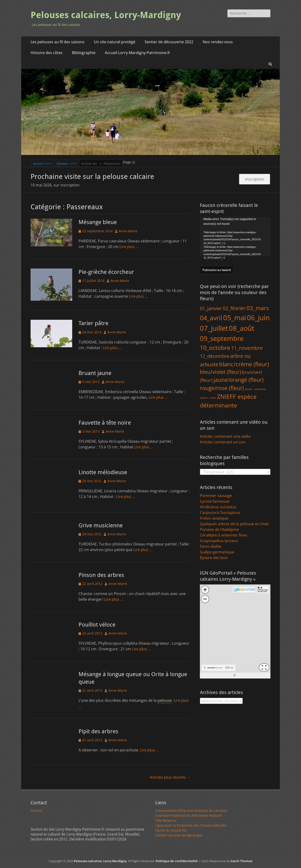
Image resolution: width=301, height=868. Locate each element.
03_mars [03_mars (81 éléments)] (258, 308)
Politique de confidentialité (177, 861)
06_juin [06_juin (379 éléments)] (258, 318)
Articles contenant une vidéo (225, 436)
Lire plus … (129, 247)
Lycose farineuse (215, 501)
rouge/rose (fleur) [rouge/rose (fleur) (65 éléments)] (222, 388)
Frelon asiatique (214, 518)
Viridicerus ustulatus (218, 507)
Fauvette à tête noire (105, 423)
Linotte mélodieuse (103, 472)
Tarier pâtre (93, 323)
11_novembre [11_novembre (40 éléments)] (247, 348)
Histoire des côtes (47, 53)
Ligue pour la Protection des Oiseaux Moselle (191, 825)
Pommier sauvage (216, 496)
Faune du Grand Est (171, 830)
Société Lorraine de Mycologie (179, 835)
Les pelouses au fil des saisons (57, 42)
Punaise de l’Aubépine (219, 529)
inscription (255, 179)
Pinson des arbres (101, 575)
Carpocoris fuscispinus (220, 513)
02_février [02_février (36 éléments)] (234, 308)
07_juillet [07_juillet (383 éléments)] (214, 328)
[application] (235, 237)
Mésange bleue (98, 222)
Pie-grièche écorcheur (106, 272)
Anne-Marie (128, 231)
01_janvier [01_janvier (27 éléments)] (211, 308)
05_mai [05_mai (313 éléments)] (235, 318)
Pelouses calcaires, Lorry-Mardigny (106, 15)
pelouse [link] (165, 700)
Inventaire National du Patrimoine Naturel (188, 815)
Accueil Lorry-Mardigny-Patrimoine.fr (138, 53)
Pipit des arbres (98, 731)
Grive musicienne (101, 525)
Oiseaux (67, 164)
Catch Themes (241, 861)
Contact (37, 811)
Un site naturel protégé (115, 42)
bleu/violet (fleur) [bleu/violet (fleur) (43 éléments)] (220, 372)
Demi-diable (211, 546)
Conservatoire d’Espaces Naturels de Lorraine (191, 811)
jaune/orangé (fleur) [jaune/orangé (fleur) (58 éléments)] (239, 380)
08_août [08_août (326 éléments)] (242, 328)
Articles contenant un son (223, 442)
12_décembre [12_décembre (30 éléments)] (215, 356)
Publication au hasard (217, 270)
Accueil (42, 164)
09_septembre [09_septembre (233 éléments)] (222, 338)
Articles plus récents (170, 777)
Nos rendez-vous (218, 42)
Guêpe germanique (217, 552)
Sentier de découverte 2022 (169, 42)
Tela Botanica (166, 820)
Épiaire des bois (214, 558)
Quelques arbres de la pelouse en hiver (235, 524)
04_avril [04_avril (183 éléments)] (211, 318)
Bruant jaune (95, 373)
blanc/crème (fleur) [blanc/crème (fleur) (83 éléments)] (244, 364)
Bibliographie (84, 53)
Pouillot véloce (97, 625)
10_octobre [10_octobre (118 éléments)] (215, 347)
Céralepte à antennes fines (224, 535)
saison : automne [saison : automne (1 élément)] (255, 389)
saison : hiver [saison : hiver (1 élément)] (208, 398)
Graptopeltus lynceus (219, 541)
